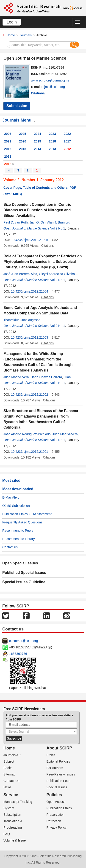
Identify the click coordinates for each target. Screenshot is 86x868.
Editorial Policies (58, 761)
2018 (52, 141)
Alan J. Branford (59, 222)
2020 (23, 141)
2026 (8, 134)
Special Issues (57, 787)
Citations (38, 93)
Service (11, 795)
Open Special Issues (20, 563)
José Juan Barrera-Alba (20, 274)
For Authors (55, 768)
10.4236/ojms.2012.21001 (30, 452)
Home (11, 35)
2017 (67, 141)
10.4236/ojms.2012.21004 (30, 291)
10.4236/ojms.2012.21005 (30, 240)
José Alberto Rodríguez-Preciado (27, 434)
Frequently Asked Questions (22, 522)
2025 (23, 134)
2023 (52, 134)
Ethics (51, 755)
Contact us (10, 547)
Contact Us (11, 781)
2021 (8, 141)
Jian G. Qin (38, 222)
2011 (8, 157)
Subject (9, 761)
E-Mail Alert (11, 497)
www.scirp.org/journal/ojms (50, 80)
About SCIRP (59, 748)
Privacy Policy (57, 827)
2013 (52, 149)
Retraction (54, 821)
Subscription (12, 815)
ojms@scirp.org (54, 87)
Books (8, 768)
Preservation (56, 815)
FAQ (7, 834)
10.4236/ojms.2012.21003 (30, 337)
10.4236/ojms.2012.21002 (30, 395)
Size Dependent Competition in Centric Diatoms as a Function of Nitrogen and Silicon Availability (37, 210)
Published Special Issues (24, 573)
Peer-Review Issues (61, 774)
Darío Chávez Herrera (46, 377)
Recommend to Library (19, 539)
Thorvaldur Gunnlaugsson (22, 320)
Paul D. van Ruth (16, 222)
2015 (23, 149)
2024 (37, 134)
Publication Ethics (59, 808)
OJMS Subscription (16, 506)
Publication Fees (58, 781)
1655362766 (18, 654)
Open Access (56, 802)
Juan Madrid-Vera (16, 377)
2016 (8, 149)
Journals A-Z (12, 755)
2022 (67, 134)
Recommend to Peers (18, 531)
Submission (17, 106)
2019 (37, 141)
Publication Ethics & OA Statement (27, 514)
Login (12, 22)
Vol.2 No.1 (58, 228)
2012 (67, 149)
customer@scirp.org (24, 641)
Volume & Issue (15, 840)
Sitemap (9, 774)
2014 (37, 149)
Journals (26, 35)
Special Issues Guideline (24, 582)
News (7, 787)
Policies (54, 795)
